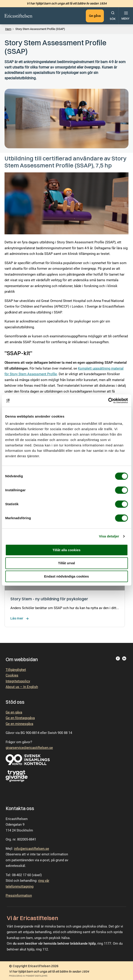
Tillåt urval (66, 563)
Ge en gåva (14, 712)
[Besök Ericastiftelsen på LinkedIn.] (124, 659)
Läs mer (17, 618)
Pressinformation (19, 895)
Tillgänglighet (16, 670)
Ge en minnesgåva (19, 724)
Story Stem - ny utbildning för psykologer (49, 599)
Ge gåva (94, 16)
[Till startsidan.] (19, 16)
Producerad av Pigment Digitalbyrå (28, 976)
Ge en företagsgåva (20, 718)
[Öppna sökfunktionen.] (113, 16)
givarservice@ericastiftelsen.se (29, 748)
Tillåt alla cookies (67, 550)
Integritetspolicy (18, 681)
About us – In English (22, 687)
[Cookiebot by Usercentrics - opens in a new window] (108, 401)
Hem (8, 29)
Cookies (12, 675)
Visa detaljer (109, 536)
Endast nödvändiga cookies (66, 576)
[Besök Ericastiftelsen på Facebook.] (118, 659)
